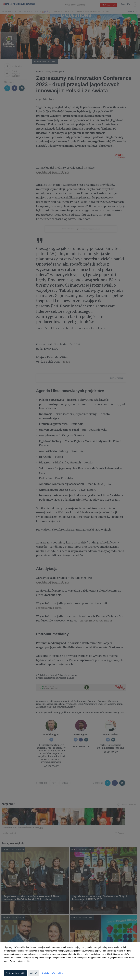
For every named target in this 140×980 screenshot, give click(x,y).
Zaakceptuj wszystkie (15, 973)
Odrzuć (33, 973)
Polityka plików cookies (53, 973)
